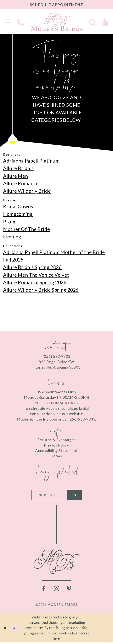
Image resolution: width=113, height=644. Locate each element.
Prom (9, 222)
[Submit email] (78, 496)
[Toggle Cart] (105, 22)
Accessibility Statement (56, 451)
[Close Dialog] (5, 630)
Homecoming (18, 214)
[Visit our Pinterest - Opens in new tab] (69, 590)
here (56, 640)
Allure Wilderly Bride (27, 191)
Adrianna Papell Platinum (31, 161)
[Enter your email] (56, 496)
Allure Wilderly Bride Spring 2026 (41, 290)
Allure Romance (21, 183)
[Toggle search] (93, 22)
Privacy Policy (57, 445)
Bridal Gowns (18, 206)
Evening (12, 237)
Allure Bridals (18, 168)
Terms (57, 456)
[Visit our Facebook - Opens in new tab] (44, 590)
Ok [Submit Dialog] (18, 630)
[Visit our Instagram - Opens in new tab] (56, 590)
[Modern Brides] (57, 22)
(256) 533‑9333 (56, 356)
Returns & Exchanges (56, 440)
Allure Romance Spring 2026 (35, 282)
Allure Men (15, 176)
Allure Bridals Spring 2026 (32, 267)
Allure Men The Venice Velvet (36, 275)
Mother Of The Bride (26, 229)
